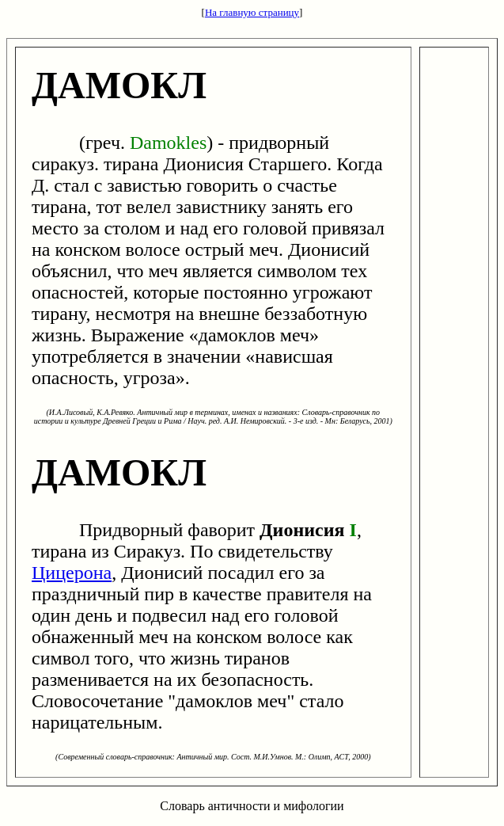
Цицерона (72, 573)
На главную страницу (252, 12)
